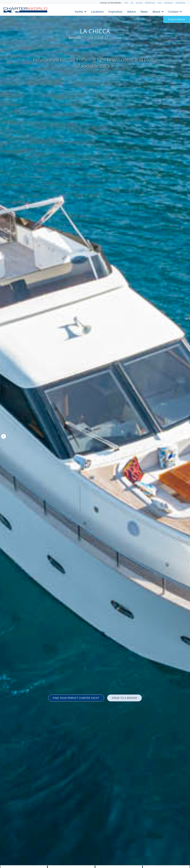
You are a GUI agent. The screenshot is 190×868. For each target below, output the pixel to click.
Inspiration (115, 11)
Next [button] (186, 436)
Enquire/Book (177, 19)
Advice (131, 11)
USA (126, 3)
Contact (173, 11)
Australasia (180, 3)
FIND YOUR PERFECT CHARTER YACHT (76, 698)
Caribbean (168, 3)
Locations (97, 11)
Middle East (150, 3)
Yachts (79, 11)
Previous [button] (4, 436)
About (156, 11)
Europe (139, 3)
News (144, 11)
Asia (159, 3)
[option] (95, 434)
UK (132, 3)
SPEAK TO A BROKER (124, 698)
